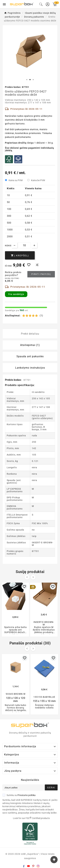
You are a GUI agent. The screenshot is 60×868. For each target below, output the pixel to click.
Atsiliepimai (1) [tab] (30, 345)
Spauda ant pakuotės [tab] (30, 356)
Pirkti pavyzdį (41, 274)
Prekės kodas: (14, 380)
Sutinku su (19, 795)
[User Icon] (48, 4)
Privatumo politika (26, 795)
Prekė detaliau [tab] (30, 334)
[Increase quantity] (34, 245)
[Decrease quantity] (14, 245)
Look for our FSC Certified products (31, 818)
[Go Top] (54, 860)
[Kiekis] (24, 245)
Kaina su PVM (16, 180)
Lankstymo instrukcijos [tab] (30, 368)
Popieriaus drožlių (16, 143)
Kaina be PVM (38, 180)
